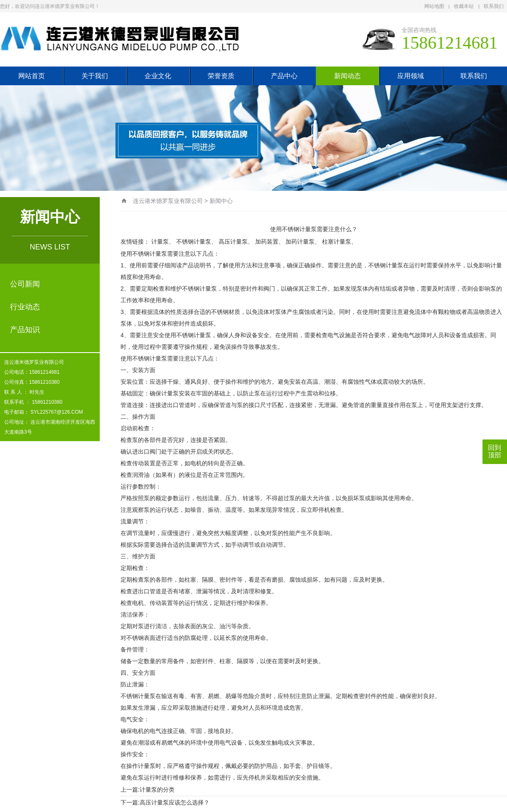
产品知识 (25, 330)
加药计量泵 (300, 242)
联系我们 (494, 6)
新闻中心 (221, 201)
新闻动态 (347, 76)
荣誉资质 (221, 76)
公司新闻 (25, 284)
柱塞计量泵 (337, 242)
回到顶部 (495, 451)
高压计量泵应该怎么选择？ (175, 802)
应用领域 (411, 76)
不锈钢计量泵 (194, 242)
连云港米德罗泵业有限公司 (168, 201)
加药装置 (267, 242)
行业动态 (25, 307)
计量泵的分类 (157, 790)
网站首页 (32, 76)
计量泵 (160, 242)
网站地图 (434, 6)
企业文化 (158, 76)
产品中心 (284, 76)
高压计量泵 (233, 242)
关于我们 (95, 76)
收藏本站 (464, 6)
